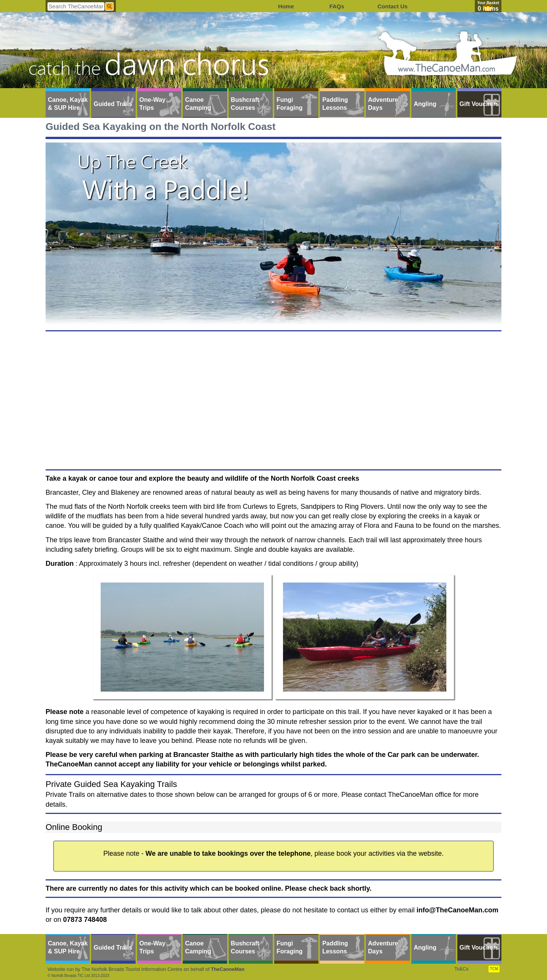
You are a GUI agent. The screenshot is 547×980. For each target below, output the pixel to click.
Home (286, 6)
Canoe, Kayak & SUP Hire (68, 104)
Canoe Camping (198, 104)
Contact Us (393, 6)
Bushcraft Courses (245, 104)
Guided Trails (113, 104)
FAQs (337, 6)
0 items (488, 9)
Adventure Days (383, 104)
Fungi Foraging (289, 104)
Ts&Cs (462, 969)
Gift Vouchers (479, 104)
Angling (425, 104)
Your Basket (488, 3)
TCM (494, 969)
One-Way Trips (153, 104)
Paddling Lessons (335, 104)
